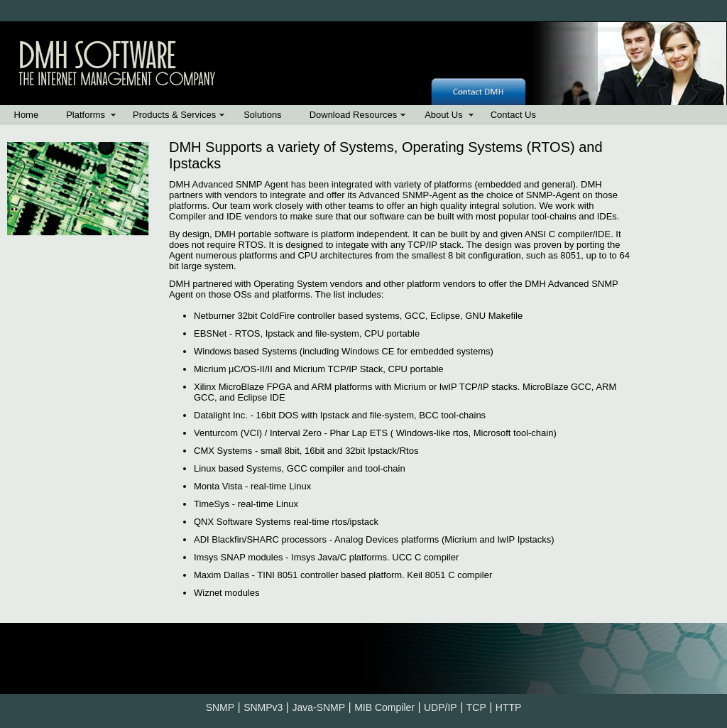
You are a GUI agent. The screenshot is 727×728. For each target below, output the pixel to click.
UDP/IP (441, 707)
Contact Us (513, 115)
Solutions (262, 115)
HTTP (509, 707)
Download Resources (354, 115)
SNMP (220, 707)
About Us (443, 115)
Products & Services (174, 115)
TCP (476, 707)
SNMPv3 (263, 707)
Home (27, 115)
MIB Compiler (384, 707)
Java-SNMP (318, 707)
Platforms (86, 115)
